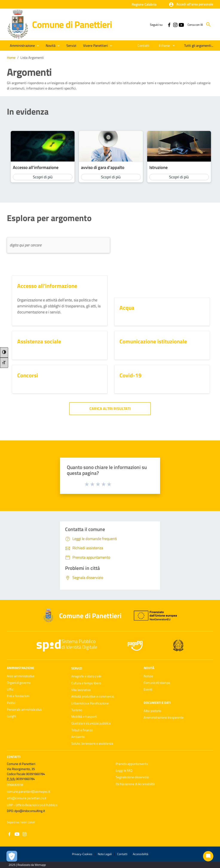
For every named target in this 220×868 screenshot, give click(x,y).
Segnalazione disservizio (132, 777)
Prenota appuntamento (132, 764)
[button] (191, 5)
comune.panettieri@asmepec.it (28, 791)
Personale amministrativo (24, 709)
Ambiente (78, 737)
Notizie (148, 676)
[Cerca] (208, 24)
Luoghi (11, 716)
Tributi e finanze (82, 730)
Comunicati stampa (157, 683)
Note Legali (105, 854)
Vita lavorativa (81, 690)
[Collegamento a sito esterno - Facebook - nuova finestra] (169, 24)
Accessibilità (141, 854)
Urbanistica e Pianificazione (90, 703)
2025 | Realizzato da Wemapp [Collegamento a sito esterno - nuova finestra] (27, 865)
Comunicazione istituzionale (153, 341)
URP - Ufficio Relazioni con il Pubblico (32, 805)
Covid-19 (131, 375)
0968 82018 (15, 785)
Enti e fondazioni (18, 696)
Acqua (127, 308)
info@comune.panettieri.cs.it (27, 798)
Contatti (14, 756)
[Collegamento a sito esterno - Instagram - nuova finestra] (175, 24)
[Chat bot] (208, 856)
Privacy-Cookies (82, 854)
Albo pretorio (152, 711)
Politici (11, 703)
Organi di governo (19, 683)
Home (11, 58)
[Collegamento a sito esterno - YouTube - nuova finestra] (181, 24)
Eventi (148, 689)
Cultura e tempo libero (86, 683)
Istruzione (158, 167)
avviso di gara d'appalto (103, 167)
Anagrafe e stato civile (86, 676)
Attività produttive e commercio (93, 696)
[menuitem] (144, 46)
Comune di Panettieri (72, 24)
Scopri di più (43, 177)
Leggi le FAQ (124, 770)
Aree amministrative (21, 676)
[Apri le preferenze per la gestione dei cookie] (12, 856)
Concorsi (28, 375)
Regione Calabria (144, 4)
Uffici (10, 689)
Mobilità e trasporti (84, 717)
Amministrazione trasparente (164, 717)
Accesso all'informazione (36, 167)
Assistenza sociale (39, 341)
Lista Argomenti (32, 58)
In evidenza (28, 112)
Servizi (77, 668)
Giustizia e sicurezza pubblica (91, 723)
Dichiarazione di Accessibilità (135, 784)
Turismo (77, 710)
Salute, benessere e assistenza (92, 743)
